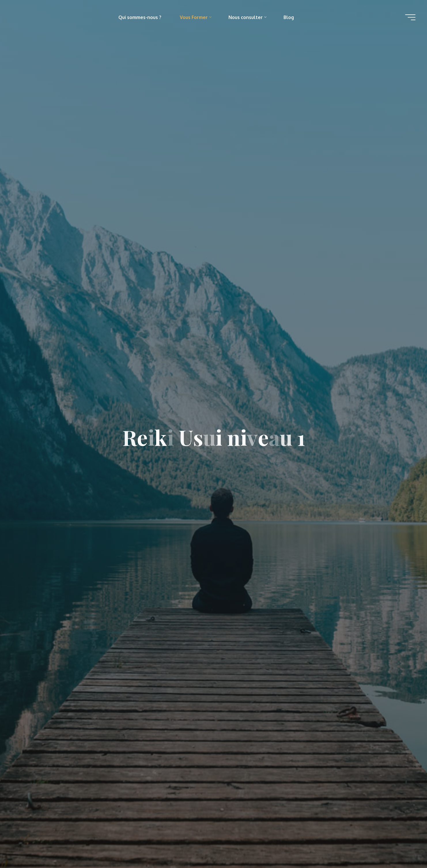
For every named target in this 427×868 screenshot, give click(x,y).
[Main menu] (410, 17)
